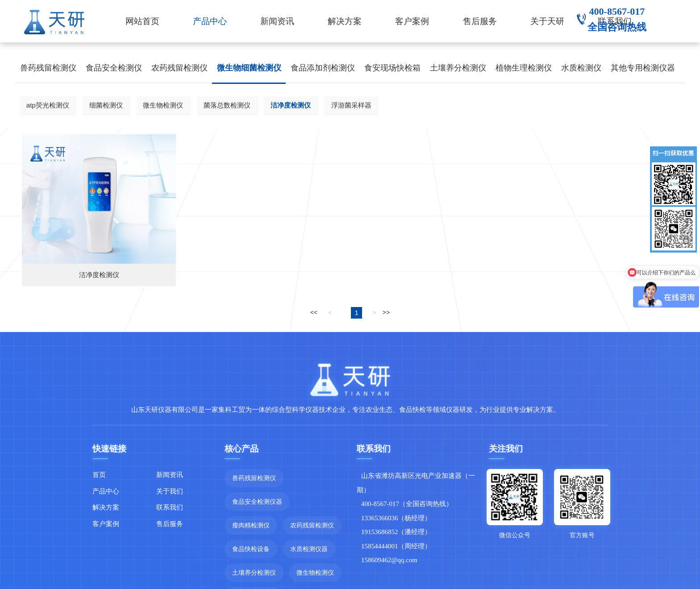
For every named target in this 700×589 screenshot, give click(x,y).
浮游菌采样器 (351, 105)
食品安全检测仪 (114, 68)
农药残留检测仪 (179, 68)
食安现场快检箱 (392, 68)
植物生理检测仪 (524, 68)
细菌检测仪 (106, 105)
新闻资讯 (277, 21)
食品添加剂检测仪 (323, 68)
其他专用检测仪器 (643, 68)
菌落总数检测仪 (227, 105)
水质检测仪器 (309, 549)
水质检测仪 (581, 68)
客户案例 (412, 21)
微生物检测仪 (163, 105)
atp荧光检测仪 (48, 105)
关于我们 (170, 491)
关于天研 (547, 21)
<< (314, 312)
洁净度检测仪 (291, 105)
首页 (99, 475)
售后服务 (480, 21)
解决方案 (345, 21)
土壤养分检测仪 (458, 68)
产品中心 (210, 21)
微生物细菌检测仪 (249, 68)
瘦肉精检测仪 (251, 525)
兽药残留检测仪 (48, 68)
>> (386, 312)
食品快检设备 (251, 549)
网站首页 (142, 21)
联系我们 (170, 507)
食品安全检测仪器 (257, 502)
